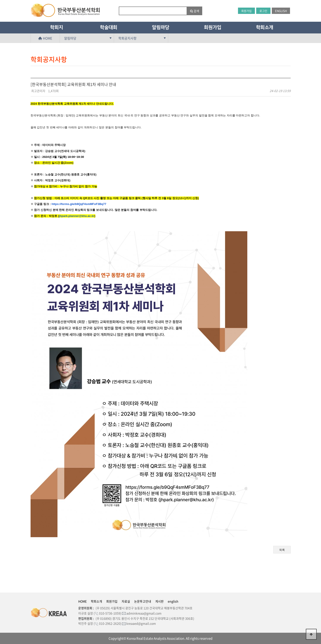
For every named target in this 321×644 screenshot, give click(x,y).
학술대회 (109, 27)
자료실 (126, 601)
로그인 (263, 11)
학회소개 (265, 27)
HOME (45, 38)
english (173, 601)
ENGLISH (281, 11)
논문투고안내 (143, 601)
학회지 (57, 27)
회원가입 (246, 11)
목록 (282, 550)
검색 (195, 11)
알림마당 (161, 27)
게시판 (159, 601)
